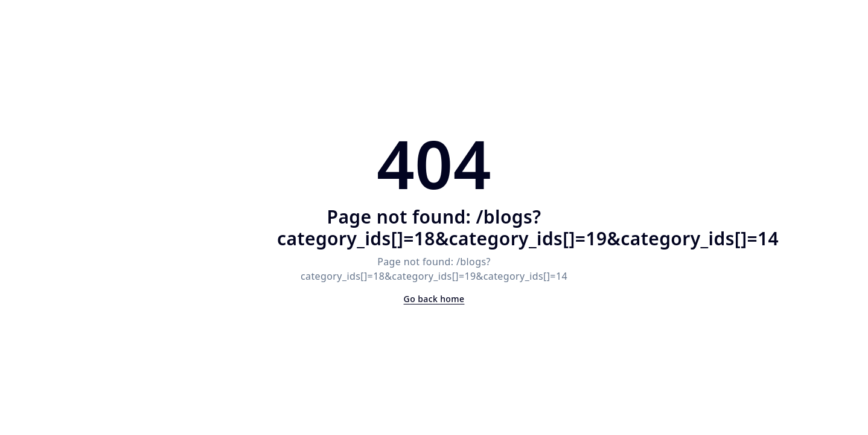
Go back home (434, 299)
